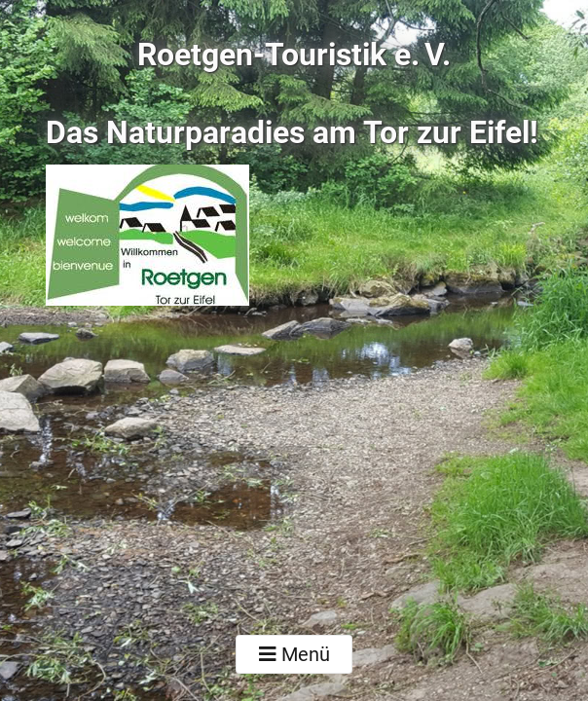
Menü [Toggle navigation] (294, 654)
